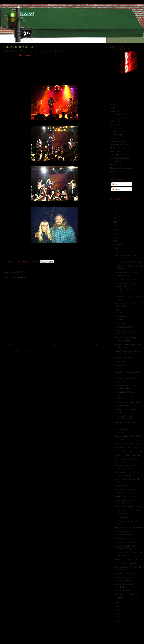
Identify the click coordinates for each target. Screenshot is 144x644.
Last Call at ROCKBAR (124, 327)
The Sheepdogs (25, 55)
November (120, 248)
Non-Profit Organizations (120, 158)
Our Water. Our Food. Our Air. (126, 574)
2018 (115, 218)
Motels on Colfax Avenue (120, 148)
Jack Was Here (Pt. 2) (123, 591)
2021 (115, 210)
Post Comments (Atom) (24, 350)
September (120, 602)
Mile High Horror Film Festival (127, 517)
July (117, 610)
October (119, 252)
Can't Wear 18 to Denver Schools (128, 542)
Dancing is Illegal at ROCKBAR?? (128, 436)
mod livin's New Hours (124, 358)
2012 (115, 241)
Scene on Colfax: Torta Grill (126, 279)
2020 (115, 214)
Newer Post (9, 345)
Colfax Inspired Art (118, 124)
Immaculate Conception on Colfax (128, 507)
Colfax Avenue (22, 262)
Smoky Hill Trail (117, 165)
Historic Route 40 (117, 141)
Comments (117, 189)
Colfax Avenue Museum (119, 118)
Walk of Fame (115, 171)
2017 (115, 222)
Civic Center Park (117, 114)
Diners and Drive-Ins (118, 128)
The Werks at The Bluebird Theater (128, 528)
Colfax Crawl (115, 121)
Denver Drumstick (122, 486)
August (118, 606)
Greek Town (115, 138)
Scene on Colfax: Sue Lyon (125, 440)
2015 (115, 230)
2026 (115, 203)
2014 (115, 233)
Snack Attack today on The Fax (127, 447)
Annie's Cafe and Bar (123, 538)
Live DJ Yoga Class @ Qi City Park (129, 451)
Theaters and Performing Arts (121, 168)
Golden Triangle (116, 134)
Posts (115, 184)
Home (55, 345)
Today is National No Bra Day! (127, 444)
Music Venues (115, 151)
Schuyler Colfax (116, 161)
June (117, 614)
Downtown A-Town (118, 131)
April (118, 621)
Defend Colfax (120, 361)
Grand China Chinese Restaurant (127, 496)
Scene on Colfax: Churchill (125, 563)
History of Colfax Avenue (120, 145)
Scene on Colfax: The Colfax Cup (128, 262)
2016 (115, 226)
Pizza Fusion (120, 323)
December (120, 244)
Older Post (100, 345)
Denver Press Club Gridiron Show (128, 455)
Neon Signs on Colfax (119, 155)
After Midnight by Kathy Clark (127, 559)
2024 (115, 207)
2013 (115, 237)
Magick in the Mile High (124, 392)
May (117, 617)
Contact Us (114, 111)
